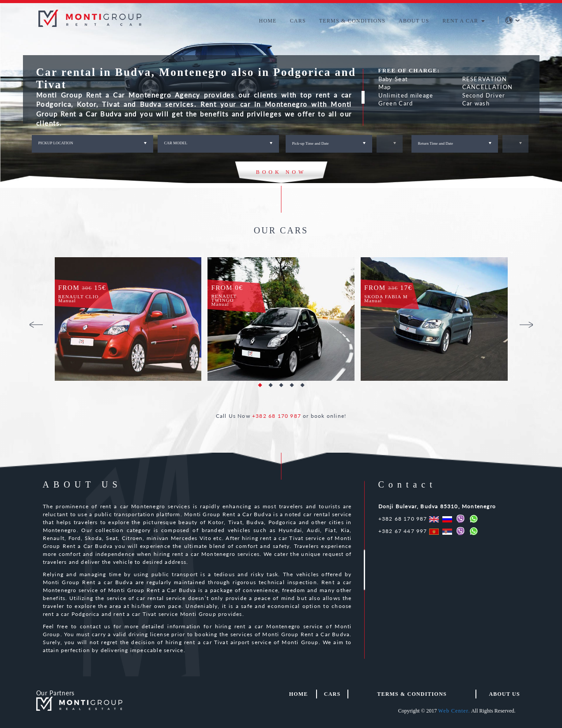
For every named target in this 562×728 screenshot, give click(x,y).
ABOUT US (414, 21)
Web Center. (454, 711)
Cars (332, 694)
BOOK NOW (281, 172)
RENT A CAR (463, 21)
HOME (268, 21)
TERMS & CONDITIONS (352, 21)
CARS (298, 21)
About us (504, 694)
